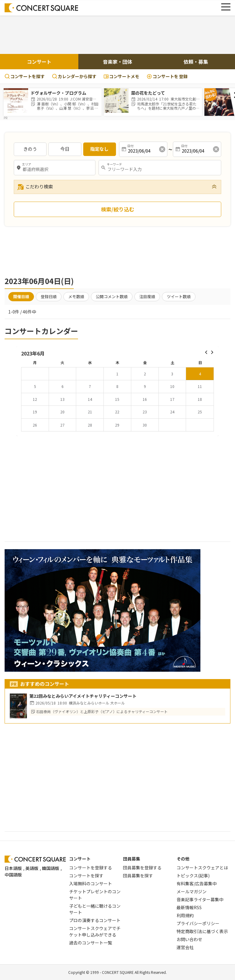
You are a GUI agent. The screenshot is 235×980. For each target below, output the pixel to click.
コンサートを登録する (91, 868)
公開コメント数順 (112, 296)
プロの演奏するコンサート (95, 920)
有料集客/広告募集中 (197, 883)
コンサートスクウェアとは (202, 868)
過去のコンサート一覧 (91, 943)
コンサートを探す (25, 76)
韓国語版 (50, 868)
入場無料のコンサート (91, 883)
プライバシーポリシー (198, 923)
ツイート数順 (179, 296)
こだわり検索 (35, 187)
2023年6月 (33, 353)
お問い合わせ (189, 939)
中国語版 (13, 875)
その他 (183, 859)
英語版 (32, 868)
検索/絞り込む (118, 209)
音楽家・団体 (117, 62)
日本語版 (13, 868)
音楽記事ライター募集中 (200, 899)
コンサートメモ (121, 76)
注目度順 (147, 296)
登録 (167, 76)
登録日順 (49, 296)
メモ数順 (76, 296)
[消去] (162, 149)
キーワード (114, 164)
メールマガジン (192, 891)
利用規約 (185, 915)
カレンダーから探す (74, 76)
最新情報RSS (189, 907)
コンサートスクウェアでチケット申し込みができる (95, 931)
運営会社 (185, 947)
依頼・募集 (196, 62)
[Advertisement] (117, 34)
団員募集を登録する (142, 868)
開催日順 (21, 296)
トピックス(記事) (193, 876)
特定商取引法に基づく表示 (202, 931)
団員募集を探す (138, 876)
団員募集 (132, 859)
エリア (27, 164)
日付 (130, 146)
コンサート (39, 62)
